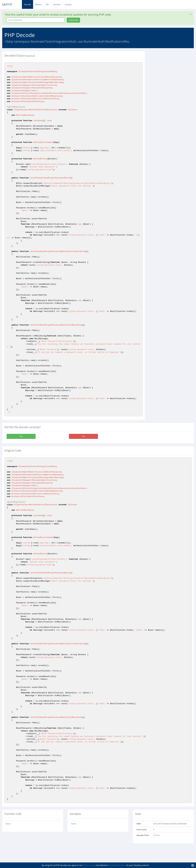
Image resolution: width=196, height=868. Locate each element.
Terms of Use (89, 865)
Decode (27, 4)
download (30, 56)
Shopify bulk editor (117, 865)
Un (7, 4)
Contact (68, 4)
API (47, 4)
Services (57, 4)
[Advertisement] (173, 70)
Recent (38, 4)
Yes (21, 436)
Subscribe (73, 20)
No (83, 436)
